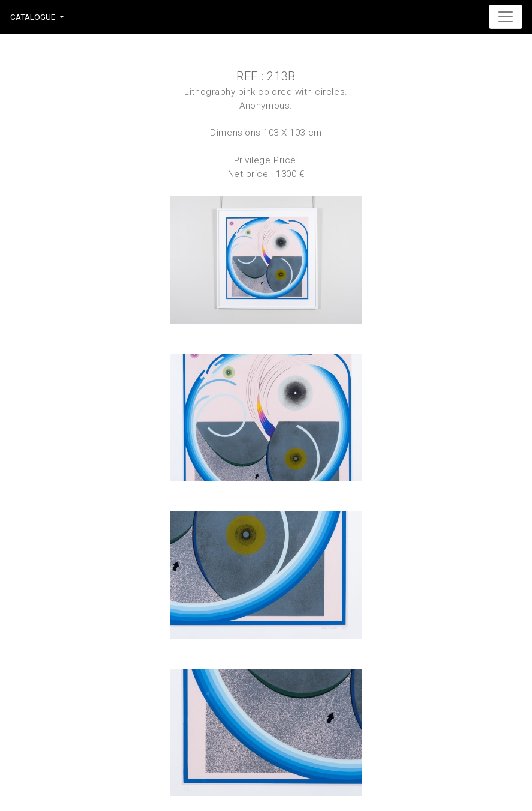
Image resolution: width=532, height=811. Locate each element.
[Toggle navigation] (506, 17)
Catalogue (33, 17)
